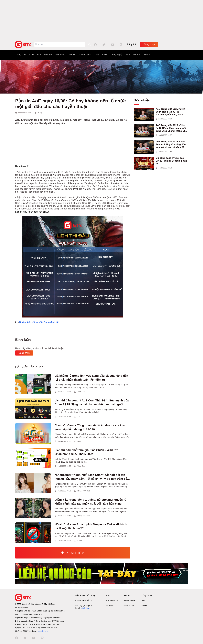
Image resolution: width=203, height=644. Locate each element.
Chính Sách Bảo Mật (85, 600)
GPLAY (72, 55)
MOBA (137, 55)
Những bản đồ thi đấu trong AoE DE (39, 322)
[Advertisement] (101, 20)
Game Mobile (85, 55)
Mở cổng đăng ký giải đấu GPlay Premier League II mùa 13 (171, 161)
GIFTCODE (101, 55)
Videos (147, 55)
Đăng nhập (149, 44)
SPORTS (60, 55)
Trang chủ (20, 55)
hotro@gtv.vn (43, 631)
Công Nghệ (116, 55)
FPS (128, 55)
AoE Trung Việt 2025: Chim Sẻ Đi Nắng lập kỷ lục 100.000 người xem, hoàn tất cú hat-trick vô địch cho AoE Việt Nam (171, 112)
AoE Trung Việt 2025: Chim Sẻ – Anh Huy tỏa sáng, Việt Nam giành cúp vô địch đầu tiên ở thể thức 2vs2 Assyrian (172, 145)
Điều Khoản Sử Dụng (85, 595)
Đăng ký (131, 44)
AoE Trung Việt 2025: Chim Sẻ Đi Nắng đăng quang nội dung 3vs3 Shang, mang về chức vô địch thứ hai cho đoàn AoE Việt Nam (171, 128)
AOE (31, 55)
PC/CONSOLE (44, 55)
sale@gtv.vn (85, 608)
